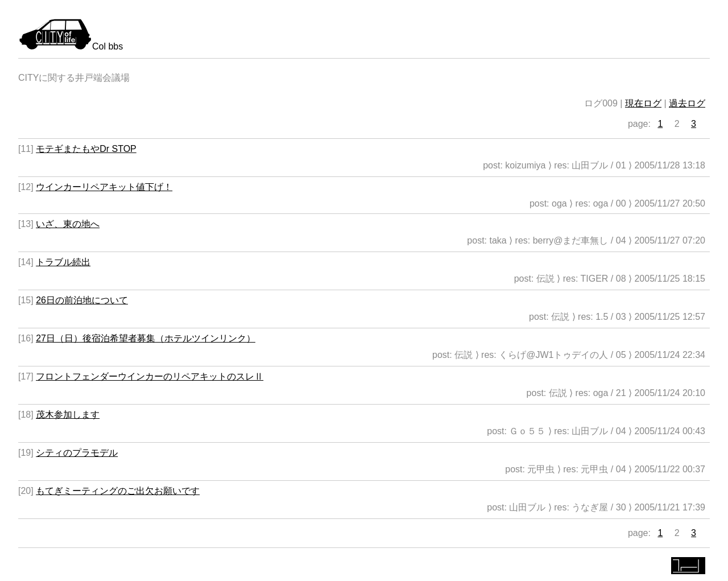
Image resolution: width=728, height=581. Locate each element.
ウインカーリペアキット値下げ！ (104, 187)
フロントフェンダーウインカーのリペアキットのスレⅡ (150, 376)
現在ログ (643, 103)
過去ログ (687, 103)
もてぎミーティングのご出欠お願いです (118, 491)
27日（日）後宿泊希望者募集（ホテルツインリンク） (146, 338)
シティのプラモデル (77, 453)
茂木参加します (68, 415)
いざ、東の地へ (68, 224)
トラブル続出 (63, 262)
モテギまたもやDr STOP (86, 149)
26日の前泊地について (82, 300)
